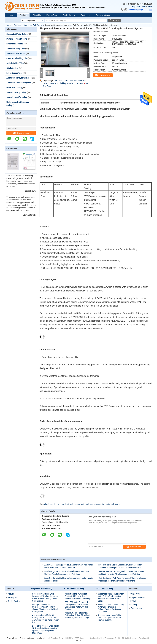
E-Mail (133, 601)
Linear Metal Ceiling (15, 44)
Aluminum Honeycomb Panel (19, 78)
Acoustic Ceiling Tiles (16, 49)
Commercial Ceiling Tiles (17, 58)
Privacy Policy (13, 638)
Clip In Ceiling (12, 68)
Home (11, 15)
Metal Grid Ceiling (14, 88)
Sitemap (134, 605)
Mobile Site (136, 609)
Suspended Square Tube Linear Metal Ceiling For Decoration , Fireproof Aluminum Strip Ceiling (111, 597)
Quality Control (69, 15)
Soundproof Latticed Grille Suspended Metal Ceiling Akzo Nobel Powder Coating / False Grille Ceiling (45, 597)
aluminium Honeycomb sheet (57, 504)
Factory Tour (52, 15)
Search (116, 20)
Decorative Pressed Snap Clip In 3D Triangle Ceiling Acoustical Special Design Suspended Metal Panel (45, 629)
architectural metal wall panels (83, 504)
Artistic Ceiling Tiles (15, 63)
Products (23, 15)
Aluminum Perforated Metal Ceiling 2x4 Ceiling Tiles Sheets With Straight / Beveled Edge (78, 615)
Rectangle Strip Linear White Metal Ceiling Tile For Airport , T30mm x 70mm (110, 618)
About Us (37, 15)
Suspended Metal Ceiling (17, 34)
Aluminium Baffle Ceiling (17, 97)
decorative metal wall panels (108, 504)
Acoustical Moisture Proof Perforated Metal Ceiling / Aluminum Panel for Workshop (78, 596)
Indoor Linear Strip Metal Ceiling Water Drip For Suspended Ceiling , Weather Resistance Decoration (111, 608)
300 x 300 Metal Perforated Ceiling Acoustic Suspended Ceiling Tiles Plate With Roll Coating (77, 606)
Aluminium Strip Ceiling (16, 92)
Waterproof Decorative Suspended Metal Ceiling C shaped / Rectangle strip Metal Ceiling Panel (45, 608)
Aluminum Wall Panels (33, 25)
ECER (79, 640)
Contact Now (21, 133)
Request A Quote (139, 7)
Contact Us (86, 15)
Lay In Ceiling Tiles (14, 73)
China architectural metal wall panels (35, 638)
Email (150, 7)
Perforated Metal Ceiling (17, 39)
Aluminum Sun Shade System (19, 83)
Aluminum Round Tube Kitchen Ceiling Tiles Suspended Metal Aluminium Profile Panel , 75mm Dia (46, 619)
